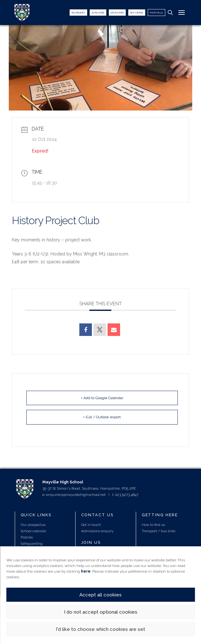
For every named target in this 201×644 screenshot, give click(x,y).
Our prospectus (33, 525)
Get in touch (91, 525)
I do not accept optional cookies (101, 612)
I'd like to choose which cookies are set (100, 629)
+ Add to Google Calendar (102, 398)
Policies (27, 537)
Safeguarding (32, 544)
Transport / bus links (159, 531)
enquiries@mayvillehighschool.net (76, 495)
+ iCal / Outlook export (102, 417)
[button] (170, 13)
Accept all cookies (100, 595)
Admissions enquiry (97, 531)
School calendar (34, 531)
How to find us (153, 525)
